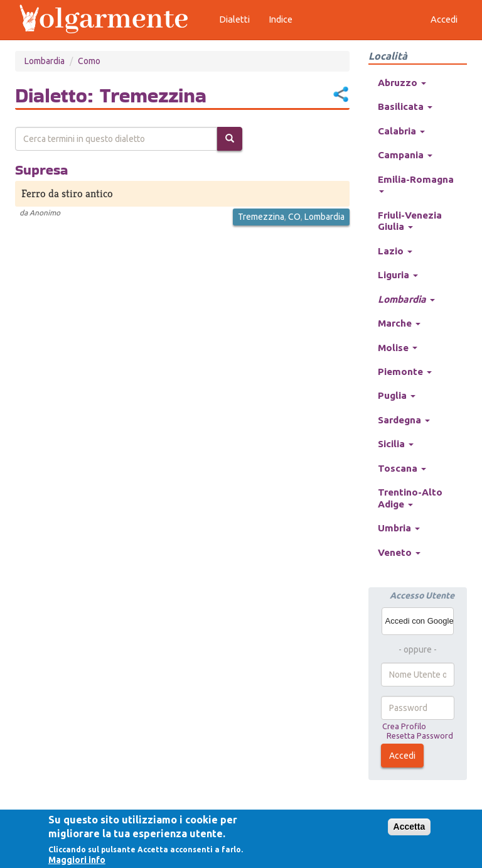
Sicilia (396, 444)
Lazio (395, 251)
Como (89, 61)
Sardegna (404, 420)
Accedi (402, 756)
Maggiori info (77, 860)
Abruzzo (402, 83)
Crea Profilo (404, 726)
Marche (399, 323)
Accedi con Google (420, 621)
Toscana (402, 468)
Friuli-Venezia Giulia (410, 221)
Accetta (410, 827)
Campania (405, 155)
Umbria (399, 528)
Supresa (41, 170)
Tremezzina (261, 217)
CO (294, 217)
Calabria (401, 131)
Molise (398, 348)
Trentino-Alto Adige (410, 498)
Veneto (399, 552)
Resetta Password (420, 735)
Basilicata (405, 106)
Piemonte (405, 372)
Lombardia (45, 61)
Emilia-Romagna (416, 183)
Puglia (397, 395)
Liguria (398, 275)
